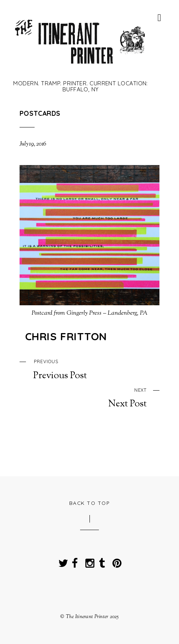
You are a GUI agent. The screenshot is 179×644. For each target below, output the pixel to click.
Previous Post (96, 369)
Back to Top (90, 503)
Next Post (83, 397)
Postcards (40, 113)
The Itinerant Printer (87, 617)
